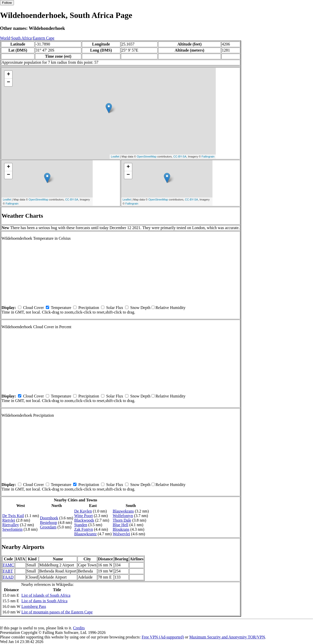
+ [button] (8, 75)
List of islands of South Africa (46, 595)
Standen (81, 525)
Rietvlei (9, 520)
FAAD (8, 577)
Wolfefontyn (123, 516)
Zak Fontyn (84, 529)
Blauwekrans (123, 511)
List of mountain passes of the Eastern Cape (57, 612)
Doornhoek (49, 518)
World (5, 38)
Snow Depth (140, 308)
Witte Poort (84, 516)
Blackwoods (84, 520)
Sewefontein (12, 529)
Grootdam (48, 527)
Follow (7, 3)
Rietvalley (11, 525)
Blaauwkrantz (85, 534)
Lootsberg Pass (34, 606)
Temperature (61, 308)
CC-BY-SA (180, 157)
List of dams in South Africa (45, 601)
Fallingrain (208, 157)
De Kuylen (83, 511)
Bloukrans (121, 529)
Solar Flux (115, 308)
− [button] (8, 82)
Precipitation (89, 308)
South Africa (21, 38)
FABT (8, 571)
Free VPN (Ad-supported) (163, 637)
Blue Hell (121, 525)
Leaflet (115, 157)
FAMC (8, 565)
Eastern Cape (44, 38)
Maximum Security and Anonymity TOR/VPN (227, 637)
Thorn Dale (122, 520)
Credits (79, 628)
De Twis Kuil (13, 516)
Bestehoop (49, 523)
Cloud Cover (33, 308)
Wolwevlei (121, 534)
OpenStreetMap (147, 157)
